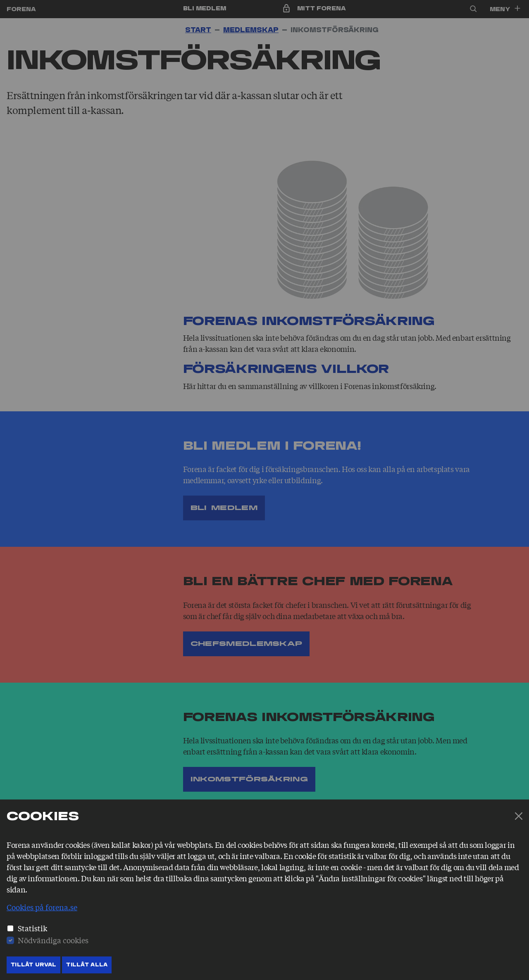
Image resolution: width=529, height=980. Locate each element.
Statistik (32, 928)
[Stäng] (519, 816)
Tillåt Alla (87, 965)
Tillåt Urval (33, 965)
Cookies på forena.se (42, 907)
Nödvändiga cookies (53, 940)
